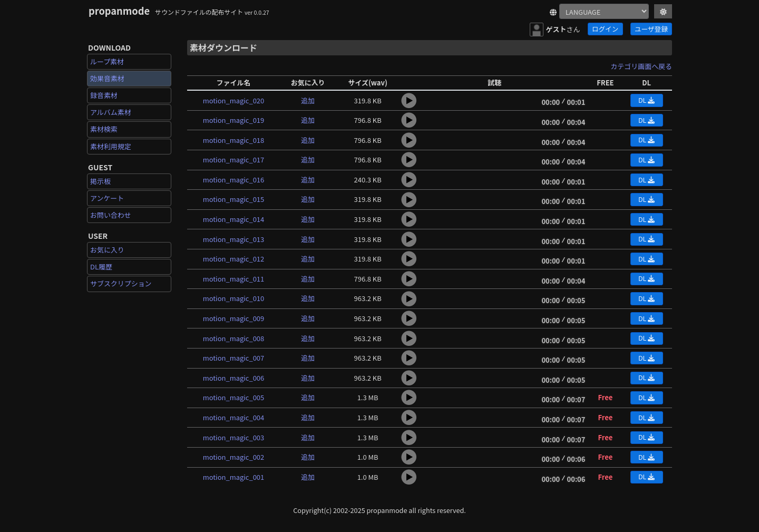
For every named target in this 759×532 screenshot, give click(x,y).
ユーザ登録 (651, 29)
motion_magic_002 (234, 457)
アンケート (107, 198)
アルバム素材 (111, 112)
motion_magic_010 (234, 298)
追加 (308, 100)
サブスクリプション (121, 283)
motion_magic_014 (234, 219)
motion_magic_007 (234, 358)
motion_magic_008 (234, 338)
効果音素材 (107, 78)
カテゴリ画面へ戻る (641, 66)
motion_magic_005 (234, 397)
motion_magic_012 (234, 259)
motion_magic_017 (234, 159)
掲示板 (100, 181)
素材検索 (104, 129)
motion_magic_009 (234, 318)
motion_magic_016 (234, 180)
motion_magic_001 (234, 477)
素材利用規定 (111, 146)
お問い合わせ (111, 215)
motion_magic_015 (234, 199)
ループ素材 (107, 61)
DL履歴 (101, 267)
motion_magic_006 (234, 378)
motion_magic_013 (234, 239)
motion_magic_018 (234, 140)
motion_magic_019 (234, 120)
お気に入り (107, 250)
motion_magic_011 (234, 279)
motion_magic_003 (234, 437)
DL (646, 100)
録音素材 (104, 95)
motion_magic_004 (234, 417)
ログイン (605, 29)
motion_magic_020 (234, 100)
